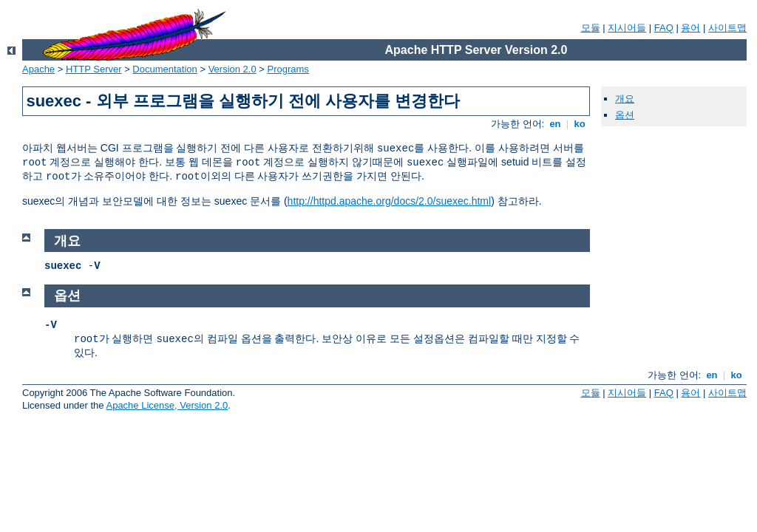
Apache (38, 69)
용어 (690, 28)
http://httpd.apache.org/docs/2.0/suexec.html (390, 201)
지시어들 (627, 28)
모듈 (591, 28)
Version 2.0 (232, 69)
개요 (625, 99)
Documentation (164, 69)
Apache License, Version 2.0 (167, 405)
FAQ (664, 28)
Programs (288, 69)
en (555, 124)
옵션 (625, 115)
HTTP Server (94, 69)
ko (580, 124)
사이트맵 (727, 28)
